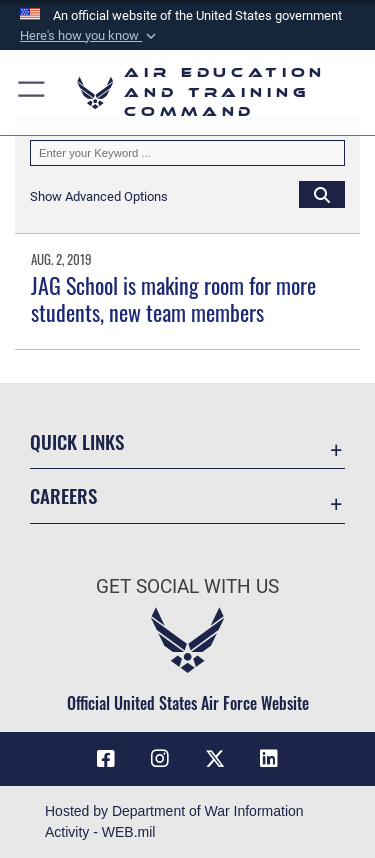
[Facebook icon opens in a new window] (106, 759)
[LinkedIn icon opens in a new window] (269, 759)
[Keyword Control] (187, 153)
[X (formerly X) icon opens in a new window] (215, 759)
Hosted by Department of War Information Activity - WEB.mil (174, 821)
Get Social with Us (187, 586)
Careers (63, 495)
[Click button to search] (322, 194)
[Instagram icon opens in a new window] (160, 759)
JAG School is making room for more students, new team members (173, 298)
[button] (90, 36)
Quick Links (77, 441)
